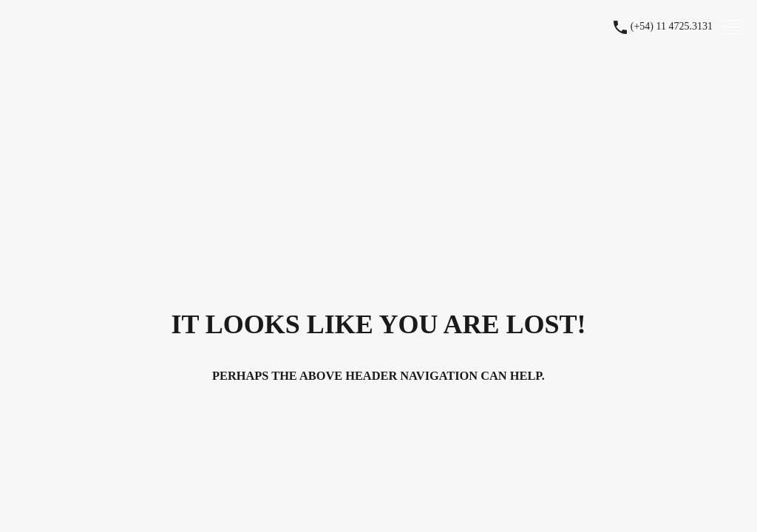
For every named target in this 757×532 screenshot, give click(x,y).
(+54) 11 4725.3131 (672, 26)
